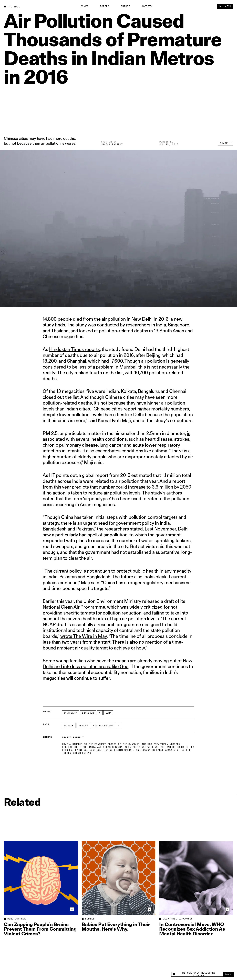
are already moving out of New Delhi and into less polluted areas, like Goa (117, 663)
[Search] (220, 6)
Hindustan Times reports (74, 349)
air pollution (103, 726)
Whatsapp (71, 713)
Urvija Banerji (112, 144)
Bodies (105, 6)
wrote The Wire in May (84, 636)
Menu (228, 6)
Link (108, 713)
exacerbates (108, 451)
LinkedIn (88, 713)
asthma (160, 451)
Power (84, 6)
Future (125, 6)
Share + (226, 143)
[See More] (119, 726)
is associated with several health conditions (116, 436)
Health (83, 726)
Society (147, 6)
